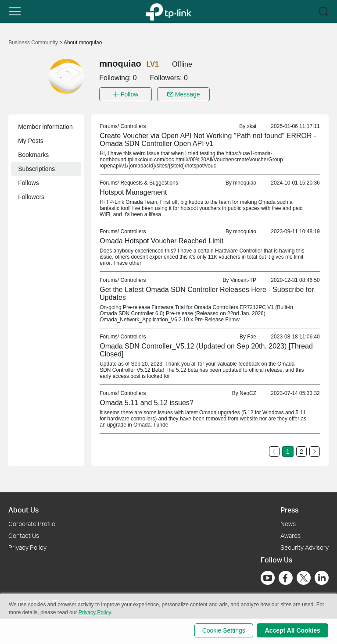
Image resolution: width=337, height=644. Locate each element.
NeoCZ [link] (248, 392)
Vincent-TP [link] (243, 279)
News (288, 523)
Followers (31, 196)
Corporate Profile (32, 523)
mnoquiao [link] (245, 182)
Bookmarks (33, 154)
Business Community (34, 43)
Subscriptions (36, 168)
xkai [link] (252, 125)
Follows (28, 182)
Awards (290, 535)
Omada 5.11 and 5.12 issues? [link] (146, 402)
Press (289, 509)
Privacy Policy (27, 546)
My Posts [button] (31, 140)
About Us (23, 509)
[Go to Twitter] (304, 578)
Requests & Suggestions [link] (149, 182)
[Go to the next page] (315, 451)
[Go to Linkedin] (322, 577)
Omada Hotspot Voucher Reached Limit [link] (161, 240)
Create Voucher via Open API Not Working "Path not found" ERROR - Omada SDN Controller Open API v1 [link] (208, 139)
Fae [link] (252, 336)
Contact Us (24, 535)
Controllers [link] (133, 125)
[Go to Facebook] (286, 577)
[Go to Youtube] (268, 577)
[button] (15, 11)
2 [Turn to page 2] (301, 451)
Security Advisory (305, 546)
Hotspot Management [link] (133, 191)
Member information (45, 126)
